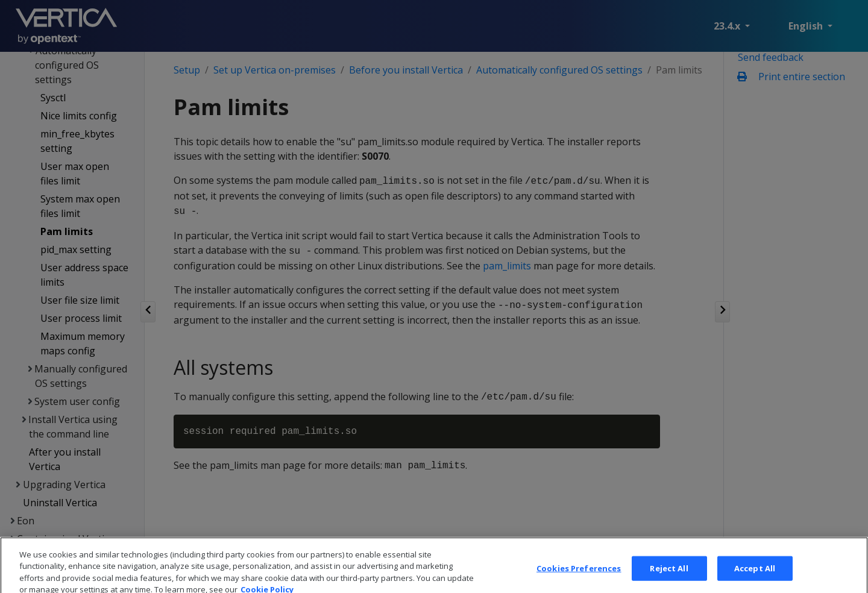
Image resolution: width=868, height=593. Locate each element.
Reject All (669, 578)
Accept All (755, 578)
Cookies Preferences (579, 578)
